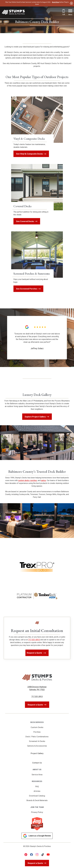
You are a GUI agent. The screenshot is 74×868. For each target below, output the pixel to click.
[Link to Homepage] (13, 13)
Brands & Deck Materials (37, 800)
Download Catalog (37, 796)
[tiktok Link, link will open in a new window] (43, 855)
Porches (37, 732)
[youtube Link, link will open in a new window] (48, 855)
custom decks (24, 480)
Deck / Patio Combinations (37, 737)
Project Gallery (37, 753)
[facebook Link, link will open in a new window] (31, 855)
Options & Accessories (37, 746)
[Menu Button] (70, 13)
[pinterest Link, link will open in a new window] (26, 855)
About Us (37, 770)
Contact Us (37, 763)
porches (34, 480)
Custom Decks (37, 727)
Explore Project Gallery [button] (35, 417)
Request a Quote (35, 705)
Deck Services (37, 722)
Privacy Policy (37, 812)
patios (44, 480)
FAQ (37, 786)
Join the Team (37, 807)
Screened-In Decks (37, 741)
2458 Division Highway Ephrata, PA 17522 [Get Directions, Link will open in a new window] (37, 688)
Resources (37, 781)
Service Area (37, 775)
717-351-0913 (34, 640)
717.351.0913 (37, 697)
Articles (37, 791)
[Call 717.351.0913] (64, 12)
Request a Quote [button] (35, 653)
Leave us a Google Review (37, 836)
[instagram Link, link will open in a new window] (37, 855)
